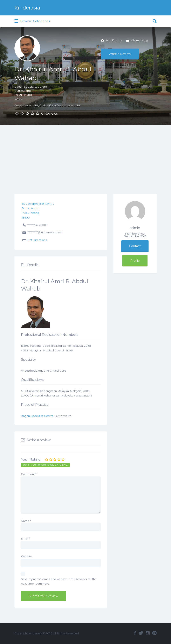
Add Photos (111, 41)
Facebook (135, 633)
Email (25, 538)
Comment (29, 474)
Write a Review (120, 54)
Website (27, 556)
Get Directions (37, 240)
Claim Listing (137, 41)
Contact (135, 246)
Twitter (141, 633)
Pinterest (154, 633)
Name (26, 521)
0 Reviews (49, 113)
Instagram (148, 633)
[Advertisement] (85, 156)
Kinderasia (27, 8)
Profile (135, 261)
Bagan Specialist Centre (37, 416)
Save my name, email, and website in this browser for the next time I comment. (59, 581)
